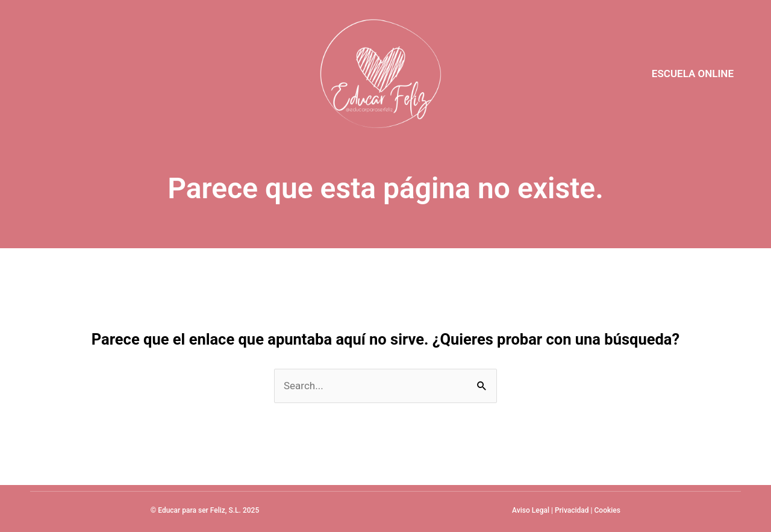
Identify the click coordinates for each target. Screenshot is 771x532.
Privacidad (572, 510)
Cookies (607, 510)
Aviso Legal (531, 510)
